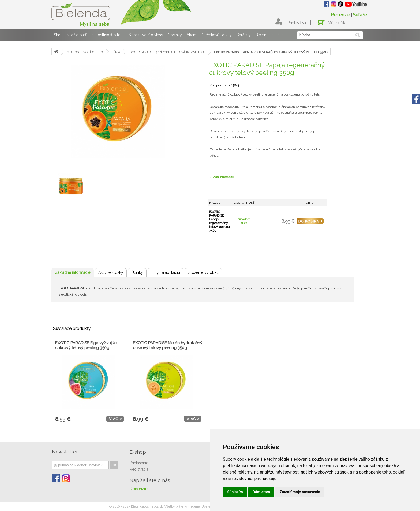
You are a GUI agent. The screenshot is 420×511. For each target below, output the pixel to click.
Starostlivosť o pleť (70, 35)
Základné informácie (73, 272)
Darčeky (244, 35)
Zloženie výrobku (203, 272)
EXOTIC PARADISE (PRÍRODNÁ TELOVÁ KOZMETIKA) (167, 52)
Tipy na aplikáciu (166, 272)
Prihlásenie (139, 463)
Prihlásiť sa (297, 23)
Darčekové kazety (216, 35)
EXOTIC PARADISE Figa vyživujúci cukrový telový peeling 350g (86, 345)
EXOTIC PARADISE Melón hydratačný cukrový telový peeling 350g (168, 345)
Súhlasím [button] (235, 492)
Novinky (175, 35)
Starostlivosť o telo (108, 35)
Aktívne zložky (111, 272)
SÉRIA (116, 52)
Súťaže (360, 15)
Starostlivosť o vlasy (146, 35)
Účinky (137, 272)
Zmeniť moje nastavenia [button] (300, 492)
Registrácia (139, 469)
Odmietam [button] (261, 492)
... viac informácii (222, 177)
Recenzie (340, 15)
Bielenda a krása (269, 35)
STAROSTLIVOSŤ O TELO (85, 52)
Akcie (191, 35)
